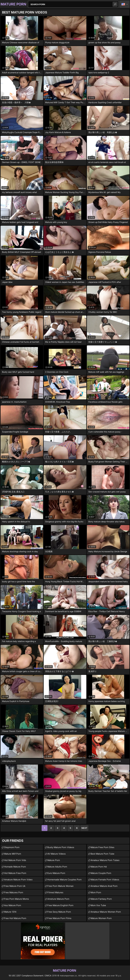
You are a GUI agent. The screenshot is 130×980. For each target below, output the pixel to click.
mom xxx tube (98, 905)
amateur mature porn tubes (105, 860)
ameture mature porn (58, 899)
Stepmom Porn (12, 847)
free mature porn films (59, 918)
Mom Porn (96, 892)
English (124, 4)
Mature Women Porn (101, 918)
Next (84, 828)
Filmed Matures (55, 892)
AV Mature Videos (56, 854)
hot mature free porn (15, 873)
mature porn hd (99, 867)
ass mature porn (13, 905)
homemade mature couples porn (64, 880)
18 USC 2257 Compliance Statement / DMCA (30, 976)
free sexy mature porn (59, 912)
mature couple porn (101, 873)
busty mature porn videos (61, 847)
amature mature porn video (18, 880)
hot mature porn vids (15, 860)
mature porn (54, 860)
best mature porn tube (102, 854)
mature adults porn (57, 867)
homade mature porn (15, 867)
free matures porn (14, 892)
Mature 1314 (10, 912)
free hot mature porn (15, 918)
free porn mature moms (16, 899)
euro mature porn (56, 873)
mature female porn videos (105, 880)
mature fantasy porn (101, 899)
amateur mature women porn (106, 912)
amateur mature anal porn (104, 886)
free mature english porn (60, 905)
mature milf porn (13, 854)
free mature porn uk (15, 886)
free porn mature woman (60, 886)
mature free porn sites (102, 847)
